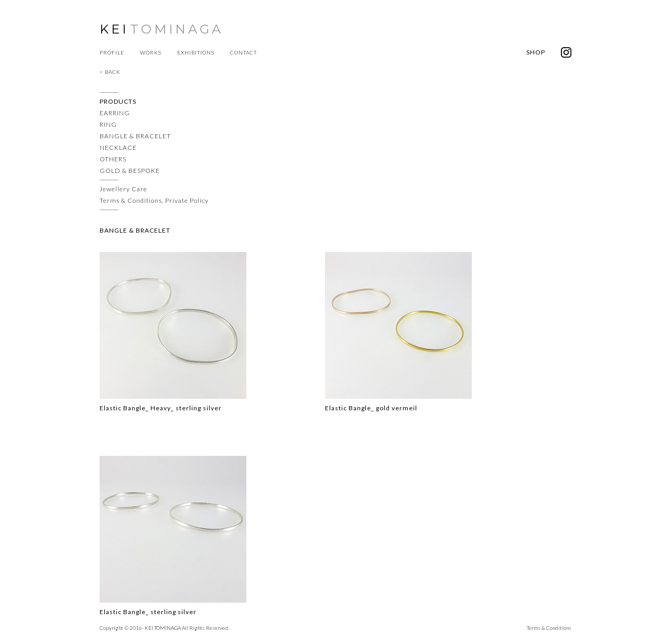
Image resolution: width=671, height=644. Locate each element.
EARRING (115, 113)
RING (108, 124)
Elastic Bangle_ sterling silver (148, 612)
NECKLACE (118, 148)
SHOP (536, 52)
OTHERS (113, 159)
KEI (114, 29)
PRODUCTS (118, 101)
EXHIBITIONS (196, 52)
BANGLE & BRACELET (135, 136)
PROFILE (112, 52)
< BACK (110, 72)
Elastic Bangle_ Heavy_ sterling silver (161, 408)
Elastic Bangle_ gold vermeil (371, 408)
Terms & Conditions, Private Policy (154, 200)
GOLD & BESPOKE (130, 171)
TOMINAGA (177, 29)
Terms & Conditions (549, 628)
